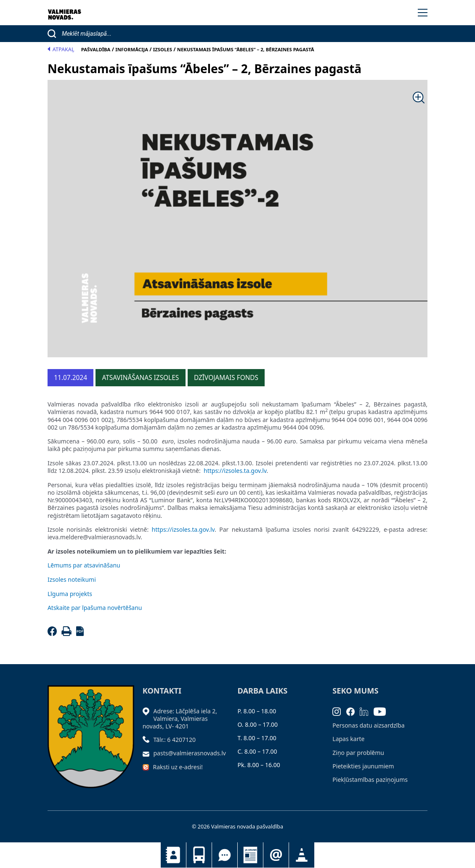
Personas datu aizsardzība (368, 725)
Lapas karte (348, 739)
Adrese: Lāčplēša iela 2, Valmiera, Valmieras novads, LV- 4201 (180, 719)
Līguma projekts (70, 594)
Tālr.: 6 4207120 (175, 740)
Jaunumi (250, 855)
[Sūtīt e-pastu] (148, 753)
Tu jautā (225, 855)
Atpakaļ (61, 49)
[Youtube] (382, 711)
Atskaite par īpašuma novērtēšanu (95, 608)
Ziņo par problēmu (358, 753)
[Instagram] (339, 711)
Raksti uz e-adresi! (178, 767)
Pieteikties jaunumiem (276, 855)
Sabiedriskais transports (199, 855)
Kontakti (173, 855)
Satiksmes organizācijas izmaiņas (302, 855)
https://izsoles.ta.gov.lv (235, 471)
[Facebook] (54, 634)
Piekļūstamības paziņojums (370, 780)
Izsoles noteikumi (72, 579)
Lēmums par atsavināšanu (84, 565)
